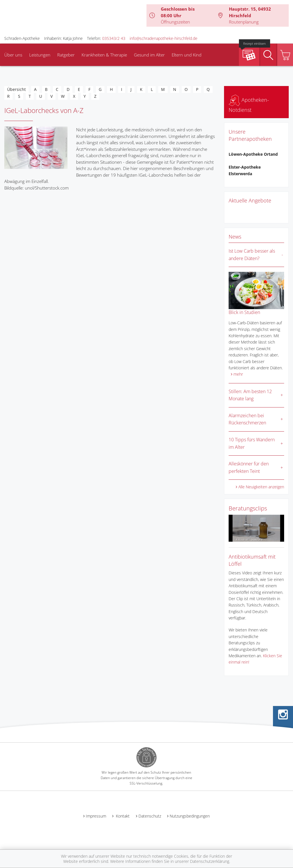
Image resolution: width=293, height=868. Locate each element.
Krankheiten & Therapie (104, 55)
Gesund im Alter (149, 55)
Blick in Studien (244, 312)
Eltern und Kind (187, 55)
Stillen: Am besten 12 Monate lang (250, 395)
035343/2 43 (114, 38)
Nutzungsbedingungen (190, 816)
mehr (238, 374)
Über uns (13, 55)
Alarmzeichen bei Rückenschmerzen (247, 419)
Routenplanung (244, 22)
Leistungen (40, 55)
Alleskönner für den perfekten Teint (249, 467)
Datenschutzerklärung (210, 861)
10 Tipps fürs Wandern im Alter (252, 443)
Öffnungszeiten (175, 22)
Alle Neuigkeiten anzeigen (261, 487)
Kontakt (122, 816)
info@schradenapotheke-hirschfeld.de (164, 38)
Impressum (96, 816)
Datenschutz (150, 816)
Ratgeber (66, 55)
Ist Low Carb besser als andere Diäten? (252, 255)
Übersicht (16, 89)
